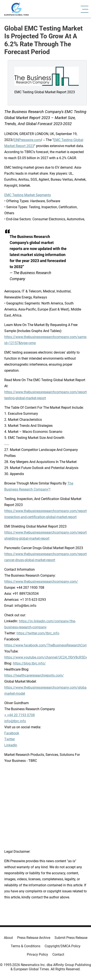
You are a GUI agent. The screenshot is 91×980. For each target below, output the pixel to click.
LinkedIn (11, 745)
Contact (58, 954)
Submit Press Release (71, 938)
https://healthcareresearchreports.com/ (34, 675)
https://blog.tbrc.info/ (29, 663)
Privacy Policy (37, 954)
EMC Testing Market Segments (28, 195)
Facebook (12, 733)
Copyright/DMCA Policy (63, 946)
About (8, 938)
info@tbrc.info (15, 721)
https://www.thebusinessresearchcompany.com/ (41, 582)
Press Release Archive (34, 938)
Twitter (10, 739)
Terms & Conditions (26, 946)
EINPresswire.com (27, 140)
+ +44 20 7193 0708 (20, 715)
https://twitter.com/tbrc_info (38, 633)
